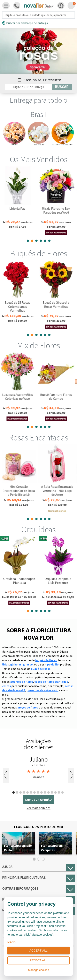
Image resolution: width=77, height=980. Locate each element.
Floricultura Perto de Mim (39, 827)
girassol (28, 664)
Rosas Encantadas (38, 438)
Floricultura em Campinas (52, 848)
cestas (7, 686)
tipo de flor (52, 664)
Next (71, 775)
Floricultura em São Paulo (18, 848)
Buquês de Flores (39, 253)
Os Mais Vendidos (39, 159)
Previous (6, 775)
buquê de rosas (41, 669)
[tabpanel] (19, 201)
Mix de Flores (38, 345)
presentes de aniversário (43, 690)
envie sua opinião (38, 800)
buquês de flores (46, 660)
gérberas (16, 664)
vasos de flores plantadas (51, 682)
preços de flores (28, 707)
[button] (61, 6)
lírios (6, 664)
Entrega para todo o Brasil (39, 107)
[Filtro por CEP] (28, 87)
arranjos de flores (22, 682)
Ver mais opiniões (39, 808)
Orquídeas (38, 530)
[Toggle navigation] (6, 6)
